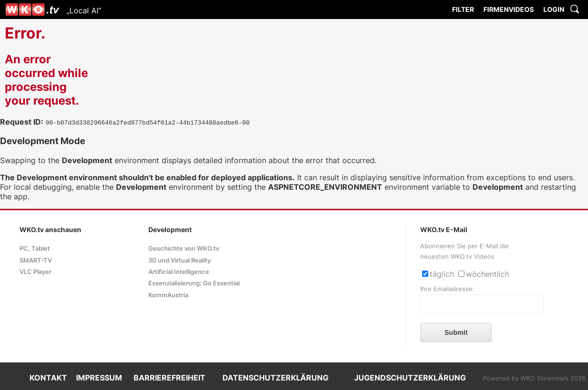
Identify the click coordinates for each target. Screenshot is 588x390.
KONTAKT (48, 378)
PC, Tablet (35, 249)
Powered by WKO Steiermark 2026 (534, 378)
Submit (456, 332)
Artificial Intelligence (179, 272)
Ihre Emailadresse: (447, 289)
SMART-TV (36, 260)
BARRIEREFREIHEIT (169, 378)
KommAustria (168, 295)
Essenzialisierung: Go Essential (194, 283)
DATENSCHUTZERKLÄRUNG (275, 378)
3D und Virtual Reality (179, 260)
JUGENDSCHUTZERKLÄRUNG (410, 378)
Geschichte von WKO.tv (184, 249)
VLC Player (35, 272)
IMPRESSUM (99, 378)
